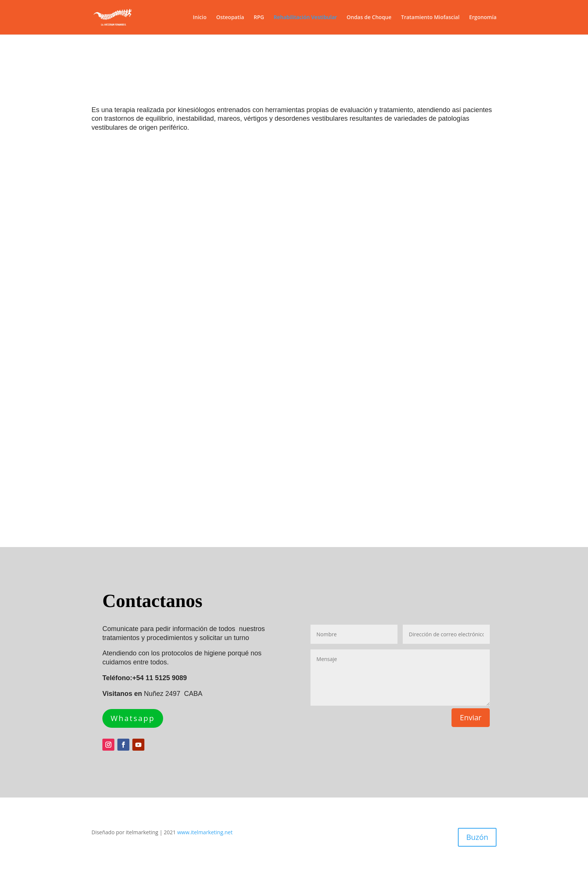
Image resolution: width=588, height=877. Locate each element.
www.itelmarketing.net (205, 832)
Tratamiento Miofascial (430, 18)
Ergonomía (483, 18)
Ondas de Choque (369, 18)
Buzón (477, 837)
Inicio (199, 18)
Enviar (471, 717)
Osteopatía (230, 18)
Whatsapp (133, 718)
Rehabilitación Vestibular (305, 18)
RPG (259, 18)
